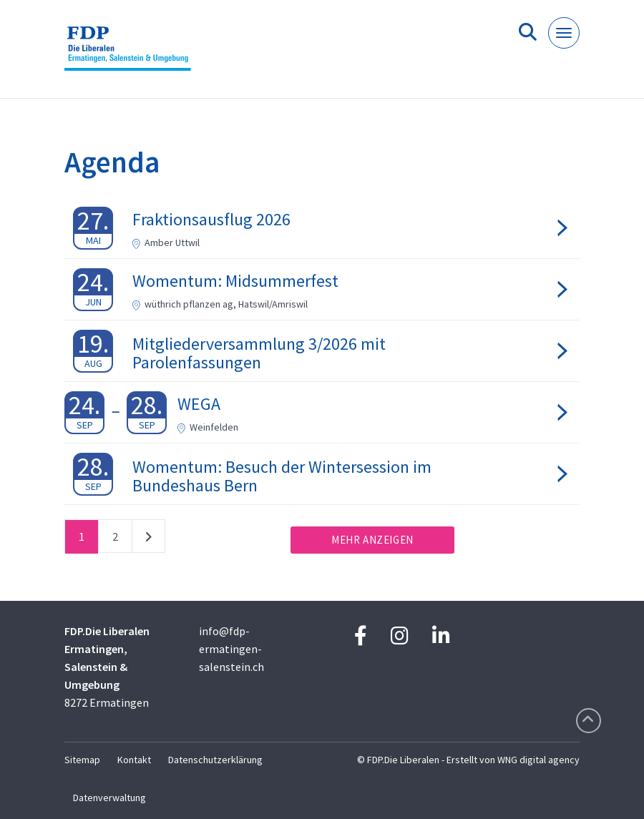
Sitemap (82, 760)
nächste (148, 539)
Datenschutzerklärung (215, 760)
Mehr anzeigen (372, 540)
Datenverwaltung (109, 798)
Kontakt (134, 760)
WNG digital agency (538, 760)
